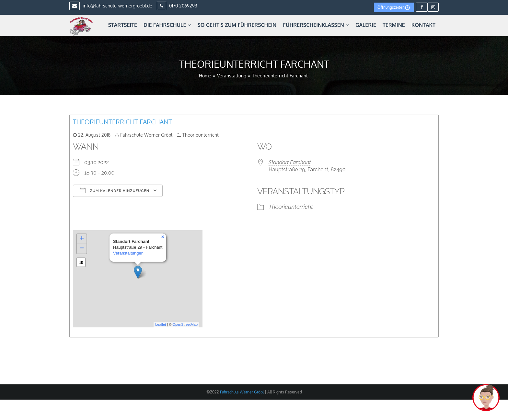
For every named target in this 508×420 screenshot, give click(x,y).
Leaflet (161, 324)
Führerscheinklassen (316, 25)
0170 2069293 (177, 6)
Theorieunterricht (201, 135)
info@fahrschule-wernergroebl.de (111, 6)
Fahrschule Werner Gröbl (146, 135)
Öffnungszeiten (394, 8)
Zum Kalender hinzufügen (115, 190)
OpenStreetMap (185, 324)
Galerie (366, 25)
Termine (394, 25)
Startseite (123, 25)
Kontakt (423, 25)
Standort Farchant (290, 162)
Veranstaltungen (128, 253)
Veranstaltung (232, 76)
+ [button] (82, 239)
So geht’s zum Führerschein (237, 25)
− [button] (82, 249)
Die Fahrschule (167, 25)
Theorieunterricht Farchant (122, 122)
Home (205, 76)
